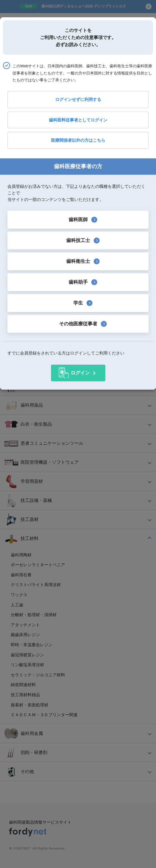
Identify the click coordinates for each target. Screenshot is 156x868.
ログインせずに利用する (78, 99)
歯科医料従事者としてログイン (78, 120)
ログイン (80, 373)
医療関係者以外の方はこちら (78, 140)
